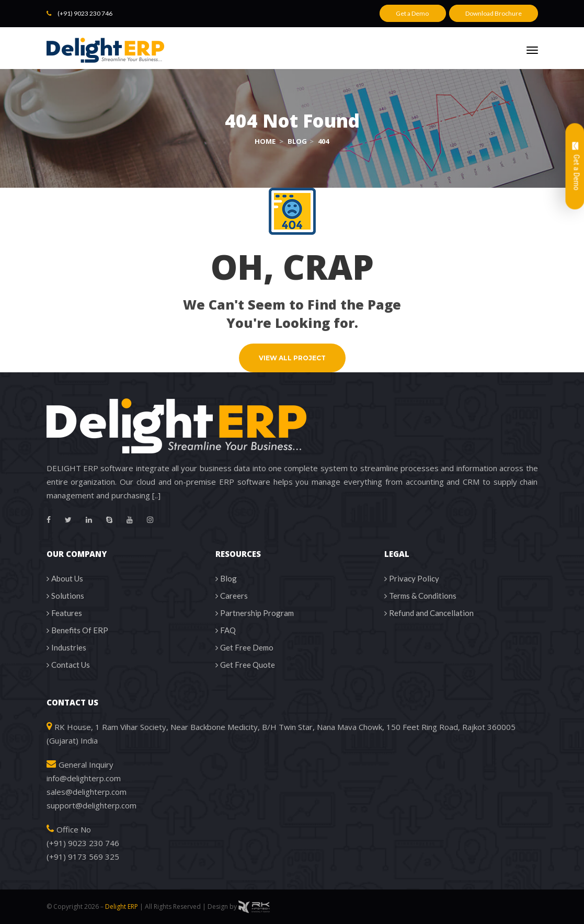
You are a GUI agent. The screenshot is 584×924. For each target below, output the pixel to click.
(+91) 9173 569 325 (83, 857)
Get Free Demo (247, 647)
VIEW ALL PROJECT (292, 358)
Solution (68, 596)
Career (234, 596)
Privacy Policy (414, 578)
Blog (228, 578)
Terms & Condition (423, 596)
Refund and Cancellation (431, 613)
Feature (67, 613)
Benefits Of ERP (80, 630)
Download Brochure (494, 13)
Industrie (69, 647)
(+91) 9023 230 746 (85, 13)
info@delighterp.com (84, 778)
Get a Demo (413, 13)
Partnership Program (257, 613)
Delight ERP (122, 906)
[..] (156, 495)
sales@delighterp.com (87, 792)
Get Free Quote (248, 665)
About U (67, 578)
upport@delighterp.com (91, 805)
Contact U (71, 665)
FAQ (228, 630)
